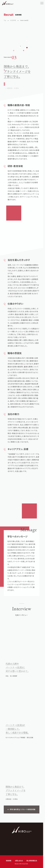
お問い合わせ (19, 860)
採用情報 (13, 21)
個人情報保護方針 (32, 860)
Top (5, 21)
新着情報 (9, 860)
